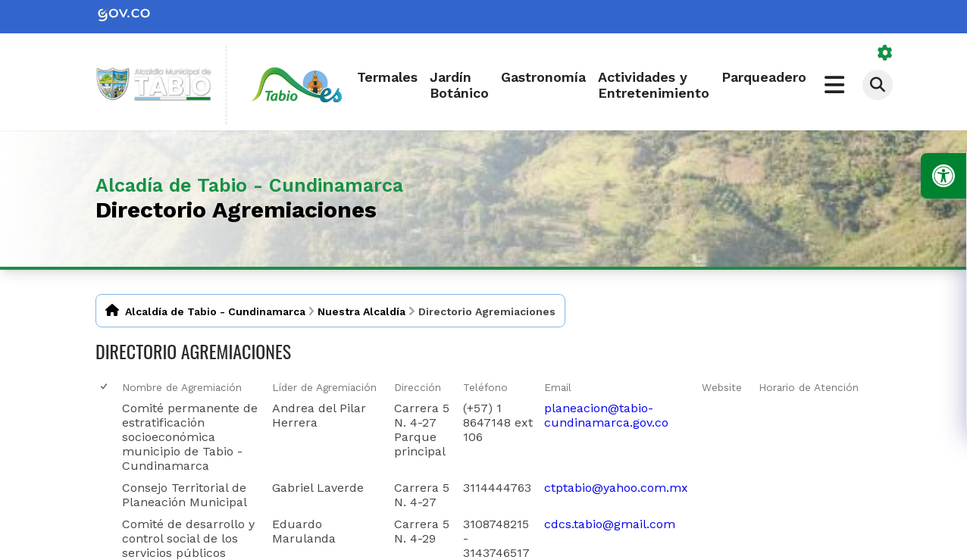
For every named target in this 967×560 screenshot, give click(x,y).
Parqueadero (764, 77)
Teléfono (485, 387)
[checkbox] (105, 387)
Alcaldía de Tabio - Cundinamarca (215, 311)
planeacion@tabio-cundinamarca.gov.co (606, 415)
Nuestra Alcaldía (361, 311)
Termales (387, 77)
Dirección (418, 387)
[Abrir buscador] (878, 85)
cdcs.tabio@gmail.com (610, 524)
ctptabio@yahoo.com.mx (616, 488)
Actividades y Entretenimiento (654, 85)
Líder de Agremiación (324, 387)
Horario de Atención (809, 387)
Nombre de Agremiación (182, 387)
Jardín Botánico (459, 85)
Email (558, 387)
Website (722, 387)
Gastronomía (543, 77)
